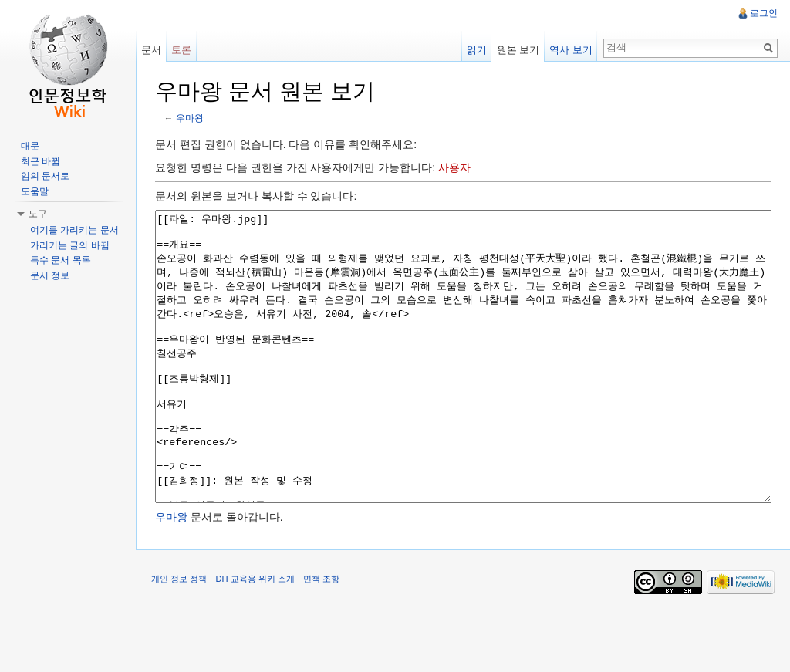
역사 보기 (571, 50)
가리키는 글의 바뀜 (70, 245)
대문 (30, 146)
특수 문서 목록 (61, 260)
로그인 (764, 13)
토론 (181, 50)
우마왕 (190, 118)
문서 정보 (50, 275)
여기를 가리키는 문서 (74, 230)
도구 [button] (38, 214)
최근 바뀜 (41, 161)
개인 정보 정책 (179, 637)
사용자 (454, 167)
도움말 (35, 191)
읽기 (477, 50)
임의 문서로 (45, 176)
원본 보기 (518, 50)
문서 (151, 50)
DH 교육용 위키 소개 (255, 637)
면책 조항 (321, 637)
